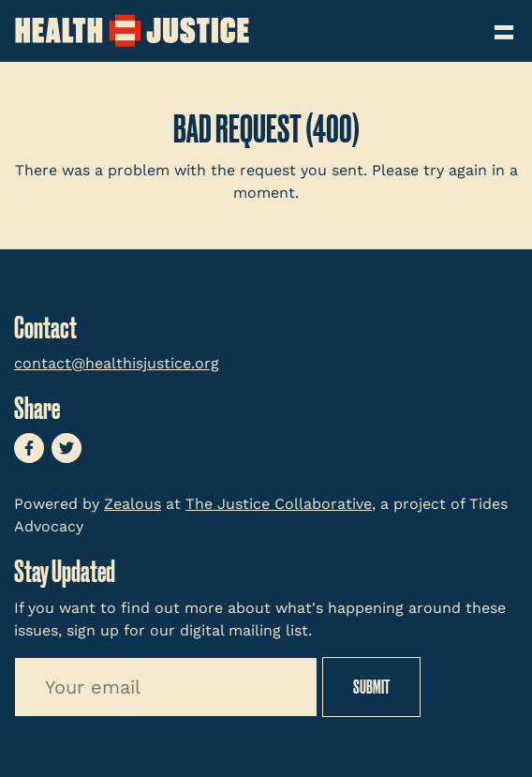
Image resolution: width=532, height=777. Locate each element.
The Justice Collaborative (279, 504)
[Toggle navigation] (506, 26)
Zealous (133, 504)
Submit (371, 687)
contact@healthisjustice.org (117, 363)
